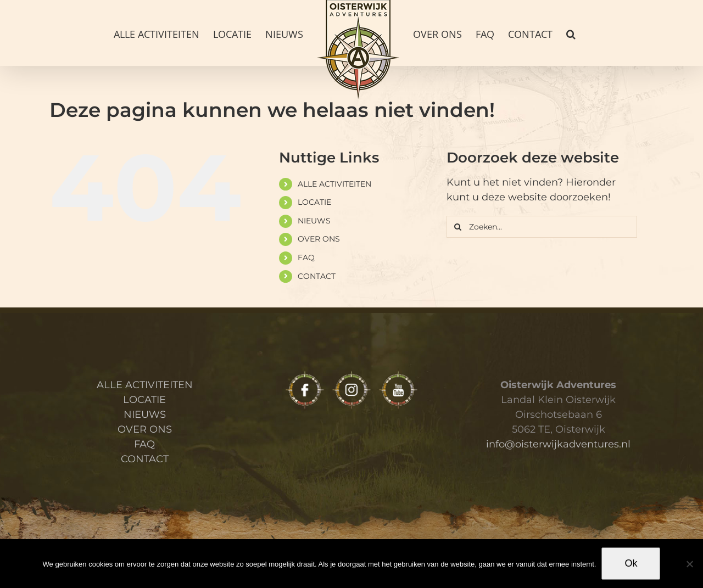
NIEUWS (314, 221)
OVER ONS (319, 239)
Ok (631, 563)
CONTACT (317, 276)
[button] (571, 33)
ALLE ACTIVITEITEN (334, 184)
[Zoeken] (457, 227)
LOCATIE (314, 202)
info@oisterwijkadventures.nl (558, 444)
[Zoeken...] (542, 227)
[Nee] (689, 564)
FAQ (306, 257)
